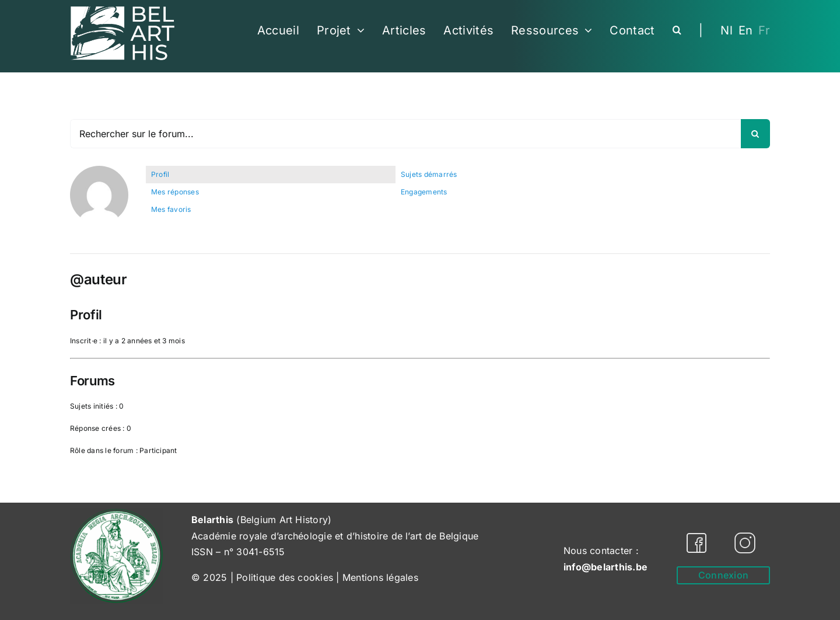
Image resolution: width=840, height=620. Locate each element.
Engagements (424, 192)
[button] (677, 30)
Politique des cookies (285, 577)
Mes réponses (175, 192)
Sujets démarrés (429, 174)
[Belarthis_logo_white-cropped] (123, 11)
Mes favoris (171, 209)
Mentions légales (380, 577)
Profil (160, 174)
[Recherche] (755, 134)
